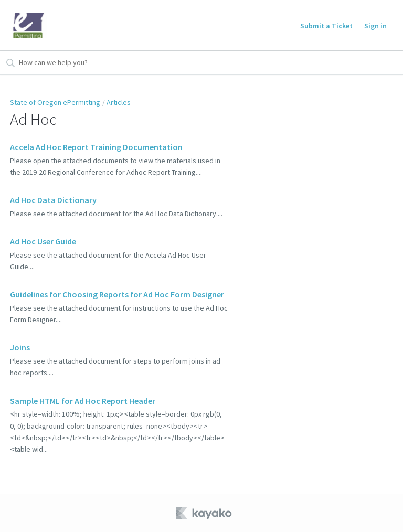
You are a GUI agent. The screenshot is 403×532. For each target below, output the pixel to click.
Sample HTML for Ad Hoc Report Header (83, 401)
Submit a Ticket (326, 26)
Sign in (375, 26)
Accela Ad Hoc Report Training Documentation (96, 147)
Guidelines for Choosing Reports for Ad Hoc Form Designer (117, 294)
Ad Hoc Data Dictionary (53, 200)
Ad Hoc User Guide (43, 241)
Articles (119, 102)
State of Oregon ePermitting (55, 102)
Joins (20, 347)
